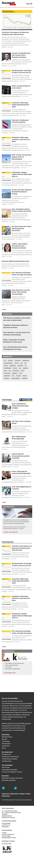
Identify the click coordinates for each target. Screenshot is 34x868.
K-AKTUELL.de (6, 825)
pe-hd (22, 371)
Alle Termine (6, 767)
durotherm (7, 378)
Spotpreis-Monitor (7, 816)
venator (15, 368)
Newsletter (5, 776)
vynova (17, 363)
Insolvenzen (6, 746)
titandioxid (24, 378)
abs (13, 376)
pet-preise (20, 366)
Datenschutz (14, 794)
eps (20, 368)
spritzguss (18, 360)
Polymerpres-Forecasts (8, 818)
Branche (4, 739)
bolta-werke (16, 371)
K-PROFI (4, 833)
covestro (18, 376)
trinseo (6, 366)
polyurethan (7, 376)
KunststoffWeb (6, 824)
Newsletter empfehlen (9, 780)
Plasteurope (5, 827)
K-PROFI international (8, 834)
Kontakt (22, 794)
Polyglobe (5, 814)
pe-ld (21, 373)
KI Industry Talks (6, 844)
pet (10, 371)
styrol (5, 371)
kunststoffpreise (8, 363)
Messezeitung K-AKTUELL (9, 838)
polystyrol (15, 373)
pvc (5, 360)
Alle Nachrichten (7, 737)
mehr (4, 310)
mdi (21, 363)
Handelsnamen (7, 761)
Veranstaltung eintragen (9, 770)
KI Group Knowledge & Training (12, 772)
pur (25, 363)
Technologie (6, 741)
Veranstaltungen (7, 765)
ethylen (25, 376)
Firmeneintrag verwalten (10, 759)
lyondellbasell (7, 368)
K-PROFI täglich (6, 836)
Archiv (4, 748)
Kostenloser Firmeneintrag (10, 757)
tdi (26, 366)
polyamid (26, 368)
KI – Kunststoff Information (10, 811)
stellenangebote (16, 378)
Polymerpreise (6, 744)
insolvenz (10, 360)
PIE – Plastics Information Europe (11, 813)
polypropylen (26, 360)
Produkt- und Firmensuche (11, 532)
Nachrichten (6, 735)
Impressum (6, 794)
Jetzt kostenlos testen (10, 673)
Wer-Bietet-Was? (7, 752)
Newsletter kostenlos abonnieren (12, 778)
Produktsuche (6, 754)
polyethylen (13, 366)
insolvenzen (7, 373)
